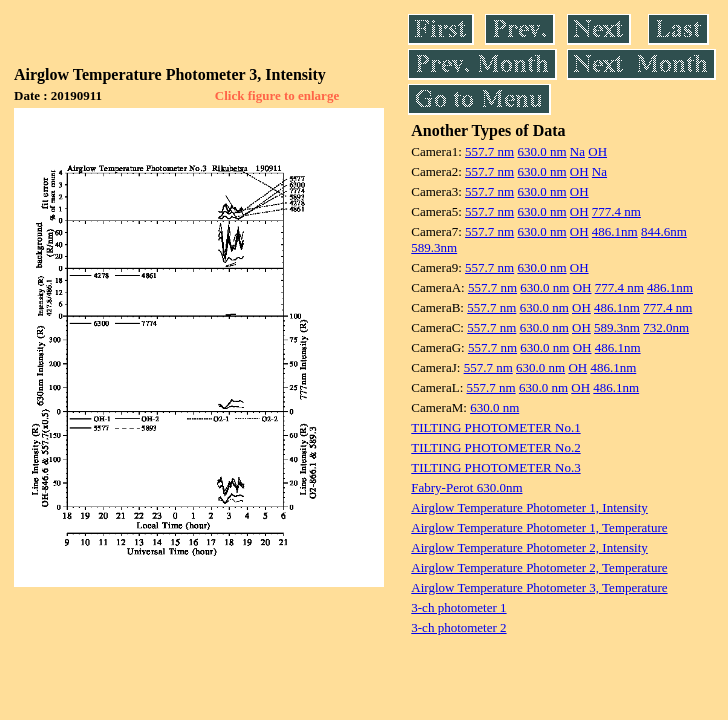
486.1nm (615, 231)
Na (577, 151)
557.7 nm (489, 151)
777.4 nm (616, 211)
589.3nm (434, 247)
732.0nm (666, 327)
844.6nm (664, 231)
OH (597, 151)
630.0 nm (541, 151)
